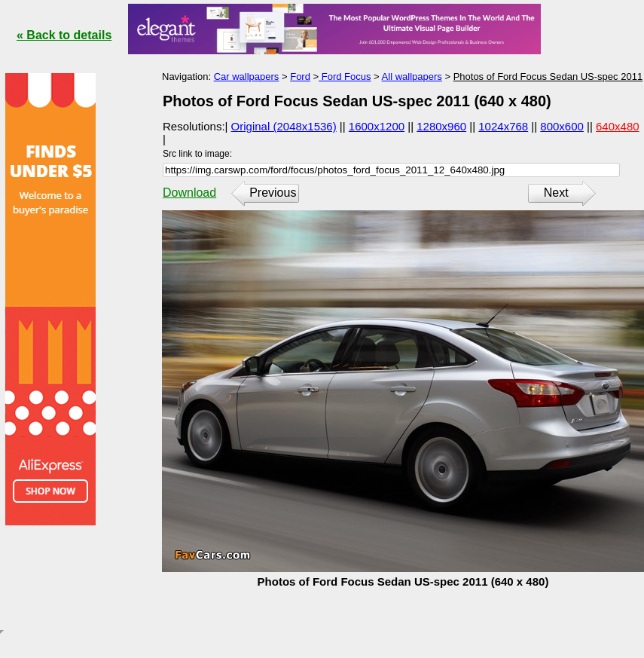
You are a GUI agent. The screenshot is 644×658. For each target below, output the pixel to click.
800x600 (562, 126)
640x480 (618, 126)
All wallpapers (412, 77)
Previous (273, 193)
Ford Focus (345, 77)
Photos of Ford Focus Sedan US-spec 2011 (548, 77)
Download (189, 193)
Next (556, 193)
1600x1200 (377, 126)
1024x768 (503, 126)
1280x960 (441, 126)
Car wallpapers (247, 77)
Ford (300, 77)
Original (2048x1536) (284, 126)
